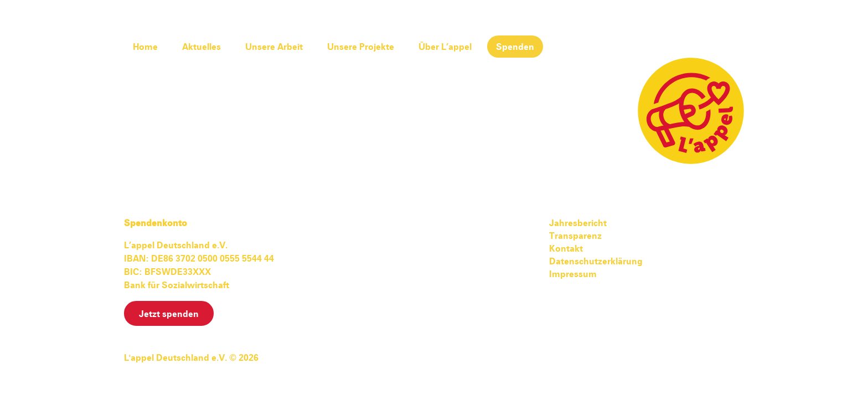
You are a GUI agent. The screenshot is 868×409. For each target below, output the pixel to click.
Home (145, 47)
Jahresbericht (578, 223)
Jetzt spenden (169, 314)
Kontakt (566, 249)
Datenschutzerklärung (596, 262)
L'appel (691, 111)
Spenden (515, 47)
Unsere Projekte (361, 47)
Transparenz (575, 236)
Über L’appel (445, 47)
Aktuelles (201, 47)
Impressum (573, 274)
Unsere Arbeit (274, 47)
